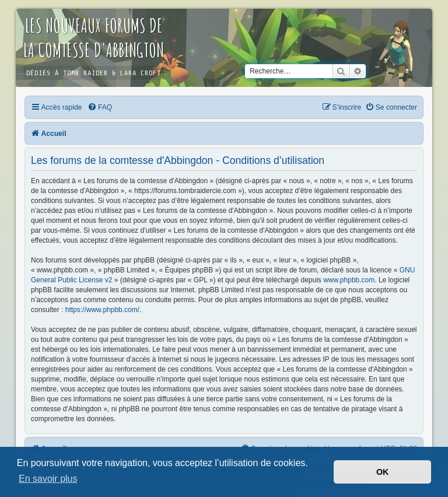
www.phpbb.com (349, 280)
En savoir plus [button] (48, 479)
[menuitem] (100, 107)
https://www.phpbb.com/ (102, 310)
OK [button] (383, 472)
